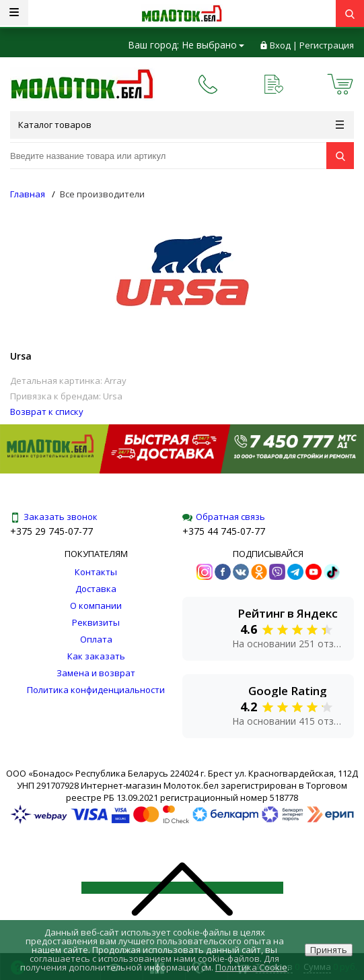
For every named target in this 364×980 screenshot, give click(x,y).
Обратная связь (224, 517)
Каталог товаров (181, 125)
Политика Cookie (251, 967)
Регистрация (327, 45)
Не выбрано (213, 45)
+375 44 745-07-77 (224, 531)
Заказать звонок (54, 517)
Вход (280, 45)
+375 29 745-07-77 (51, 531)
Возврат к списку (47, 412)
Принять (329, 950)
